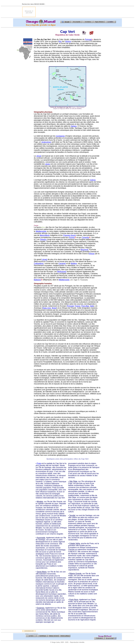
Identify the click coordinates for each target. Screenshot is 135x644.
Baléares (37, 280)
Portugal (88, 39)
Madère (74, 263)
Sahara (74, 126)
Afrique (68, 41)
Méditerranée (41, 231)
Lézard (44, 259)
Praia (39, 463)
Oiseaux (43, 239)
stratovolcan (46, 142)
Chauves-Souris (70, 235)
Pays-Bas (85, 306)
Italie (92, 306)
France (78, 306)
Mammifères (45, 235)
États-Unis (47, 308)
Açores (72, 237)
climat (39, 156)
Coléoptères (39, 263)
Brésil (54, 308)
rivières (93, 180)
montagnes (60, 136)
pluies (48, 164)
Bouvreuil (84, 250)
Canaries (85, 237)
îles (60, 41)
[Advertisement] (78, 12)
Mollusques (62, 272)
